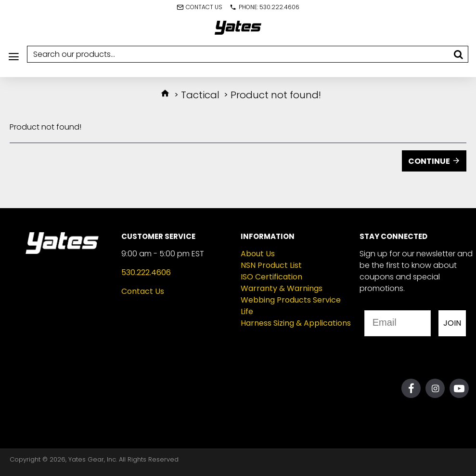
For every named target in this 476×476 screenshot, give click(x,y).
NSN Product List (271, 265)
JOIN (452, 323)
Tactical (200, 95)
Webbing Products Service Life (291, 306)
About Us (258, 254)
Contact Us (143, 291)
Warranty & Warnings (282, 288)
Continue (429, 161)
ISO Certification (271, 277)
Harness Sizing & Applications (296, 323)
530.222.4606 (146, 272)
